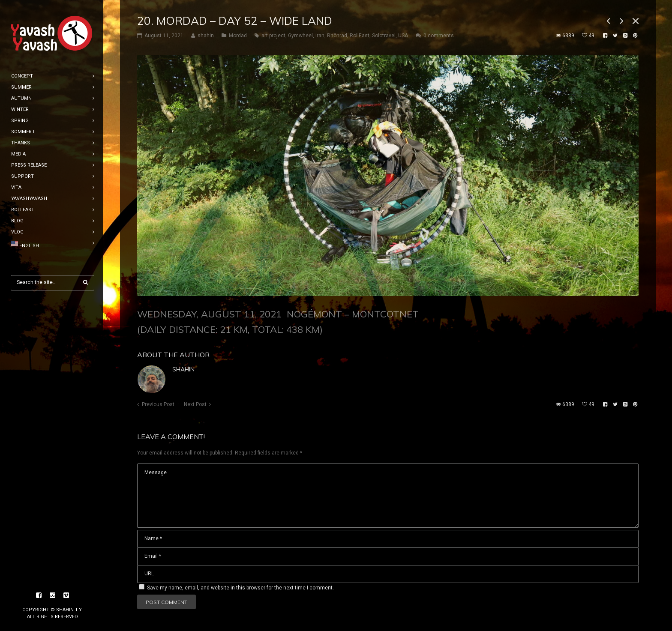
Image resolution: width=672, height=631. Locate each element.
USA (403, 36)
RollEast (360, 36)
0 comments (439, 36)
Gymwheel (300, 36)
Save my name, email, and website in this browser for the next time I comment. (240, 588)
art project (273, 36)
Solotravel (384, 36)
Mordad (238, 36)
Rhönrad (337, 36)
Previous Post (158, 404)
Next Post (195, 404)
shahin (183, 369)
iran (320, 36)
